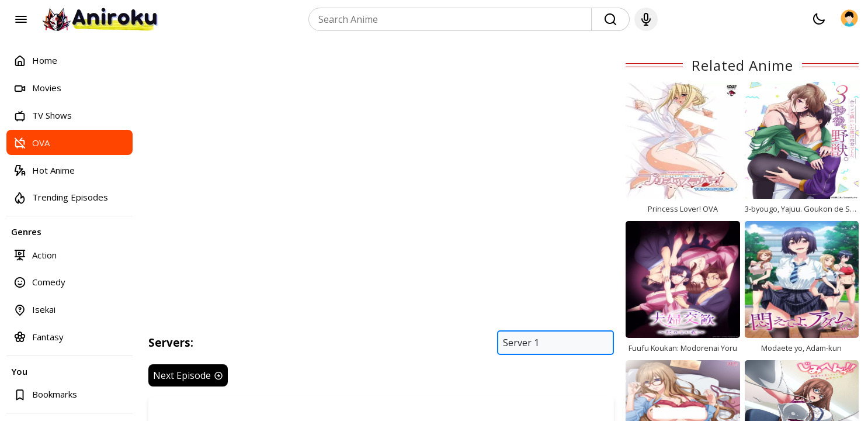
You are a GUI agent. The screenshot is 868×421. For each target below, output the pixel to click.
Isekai (34, 310)
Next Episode (188, 375)
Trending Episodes (61, 197)
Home (35, 61)
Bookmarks (45, 394)
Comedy (39, 282)
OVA (32, 142)
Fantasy (39, 337)
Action (35, 255)
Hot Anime (44, 170)
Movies (37, 88)
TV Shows (43, 115)
